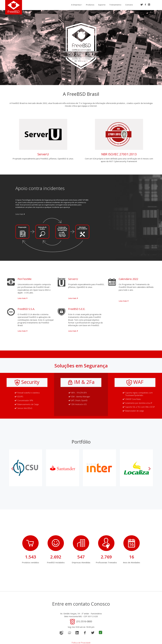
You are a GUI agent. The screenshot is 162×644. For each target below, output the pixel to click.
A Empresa (77, 5)
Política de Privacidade (81, 643)
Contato (129, 5)
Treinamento (115, 5)
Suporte (102, 5)
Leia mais (20, 214)
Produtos (90, 5)
